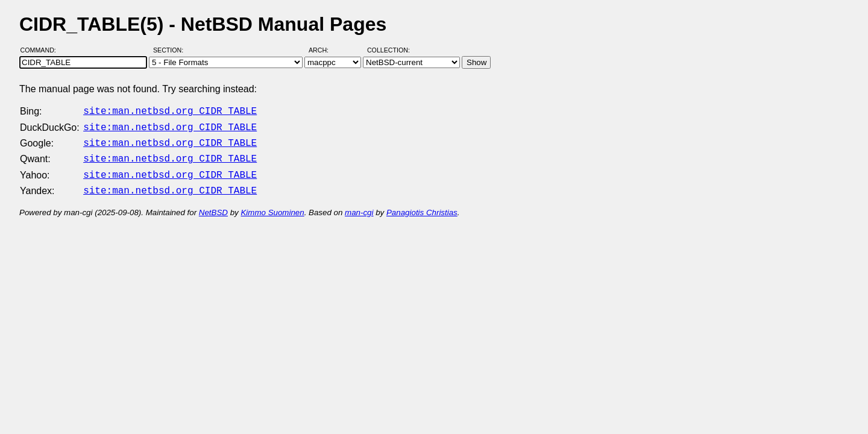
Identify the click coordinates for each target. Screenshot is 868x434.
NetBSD (213, 205)
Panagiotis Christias (422, 205)
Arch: (324, 50)
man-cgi (359, 205)
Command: (42, 50)
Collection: (388, 50)
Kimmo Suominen (272, 205)
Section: (171, 50)
